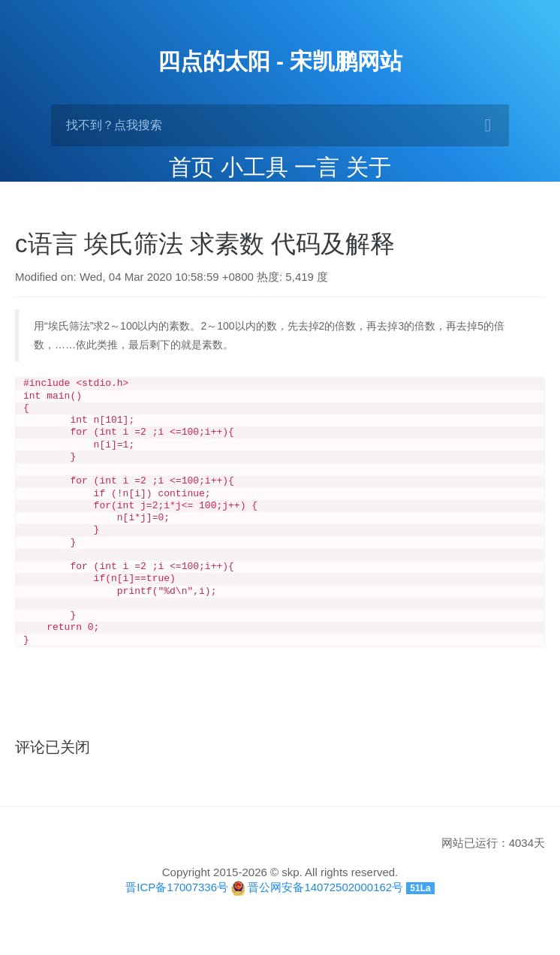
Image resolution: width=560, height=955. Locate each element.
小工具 (254, 167)
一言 (317, 167)
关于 (369, 167)
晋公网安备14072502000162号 (325, 920)
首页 (191, 167)
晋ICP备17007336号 (177, 920)
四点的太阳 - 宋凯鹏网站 (280, 61)
